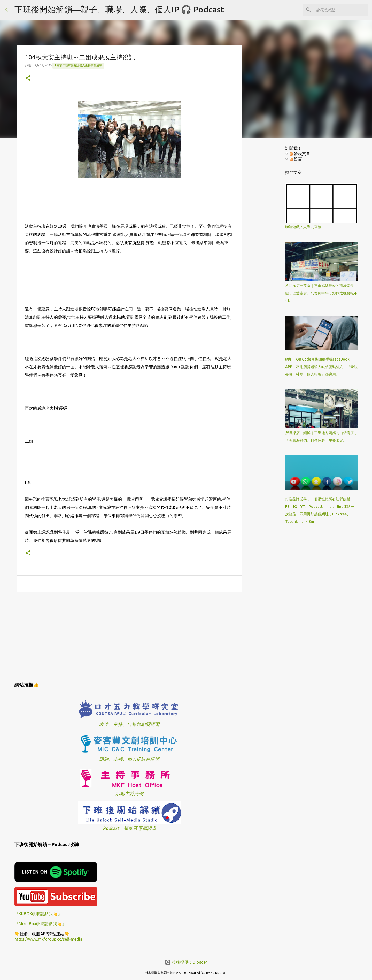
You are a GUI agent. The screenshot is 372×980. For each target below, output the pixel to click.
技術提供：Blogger (186, 962)
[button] (28, 78)
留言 (296, 159)
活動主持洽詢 (129, 794)
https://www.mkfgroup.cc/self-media (48, 939)
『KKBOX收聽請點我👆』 (38, 914)
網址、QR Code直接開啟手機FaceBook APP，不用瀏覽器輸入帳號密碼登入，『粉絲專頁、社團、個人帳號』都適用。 (321, 367)
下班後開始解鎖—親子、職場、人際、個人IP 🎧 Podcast (119, 9)
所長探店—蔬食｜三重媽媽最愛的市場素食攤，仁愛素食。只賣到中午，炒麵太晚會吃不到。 (321, 293)
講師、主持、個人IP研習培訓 (129, 759)
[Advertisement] (129, 636)
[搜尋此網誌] (341, 10)
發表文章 (300, 154)
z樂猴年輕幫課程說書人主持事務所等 (78, 65)
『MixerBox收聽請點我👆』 (40, 924)
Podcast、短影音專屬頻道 (130, 828)
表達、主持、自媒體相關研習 (129, 724)
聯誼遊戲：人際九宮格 (303, 227)
